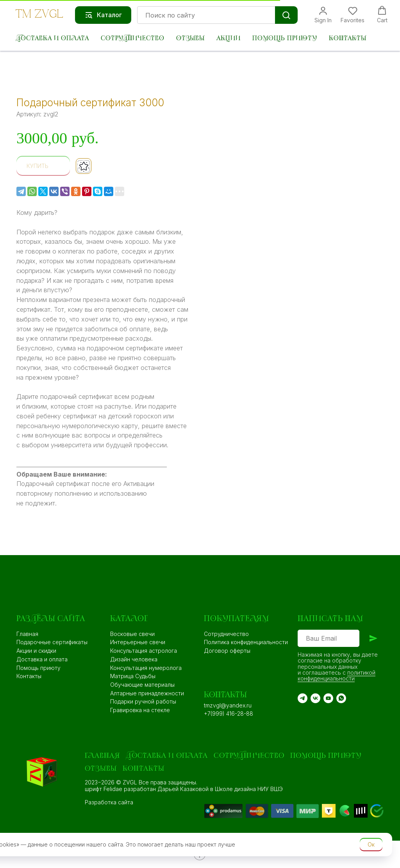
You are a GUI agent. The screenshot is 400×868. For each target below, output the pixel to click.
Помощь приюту (285, 38)
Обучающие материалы (142, 685)
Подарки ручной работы (143, 701)
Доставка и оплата (52, 38)
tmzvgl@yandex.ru (228, 705)
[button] (323, 15)
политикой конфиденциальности (337, 675)
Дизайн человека (134, 659)
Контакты (348, 38)
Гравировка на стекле (140, 710)
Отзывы (190, 38)
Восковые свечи (132, 634)
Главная (27, 634)
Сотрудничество (133, 38)
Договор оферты (227, 651)
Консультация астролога (144, 651)
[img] (262, 811)
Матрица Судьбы (133, 676)
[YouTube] (328, 698)
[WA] (341, 698)
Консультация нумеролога (146, 668)
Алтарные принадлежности (147, 693)
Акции (229, 38)
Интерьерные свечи (138, 642)
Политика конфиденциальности (246, 642)
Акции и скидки (36, 651)
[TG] (303, 698)
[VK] (315, 698)
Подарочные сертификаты (52, 642)
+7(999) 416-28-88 (229, 714)
